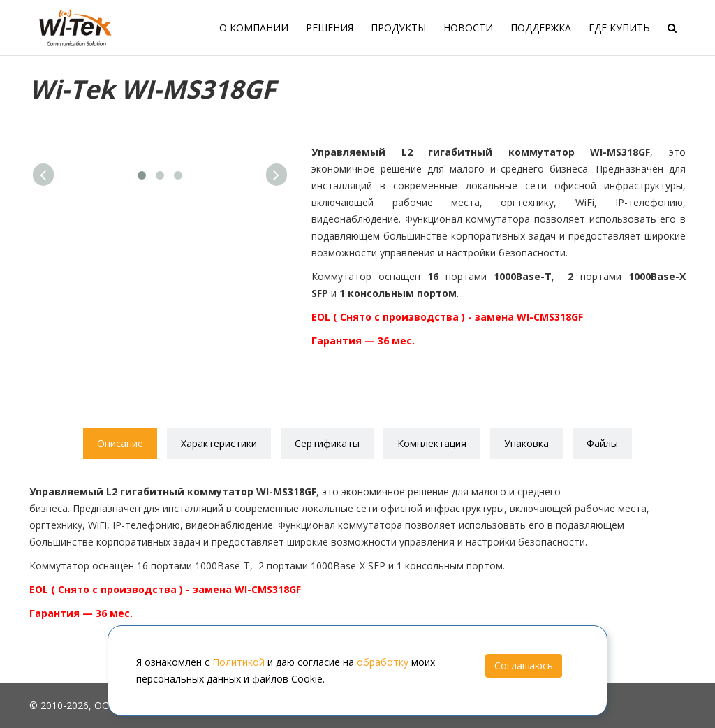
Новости (468, 28)
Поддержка (541, 28)
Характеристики (219, 443)
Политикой (238, 662)
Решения (330, 28)
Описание (120, 443)
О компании (254, 28)
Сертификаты (327, 443)
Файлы (602, 443)
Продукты (398, 28)
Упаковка (526, 443)
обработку (383, 662)
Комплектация (432, 443)
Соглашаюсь (524, 665)
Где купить (619, 28)
